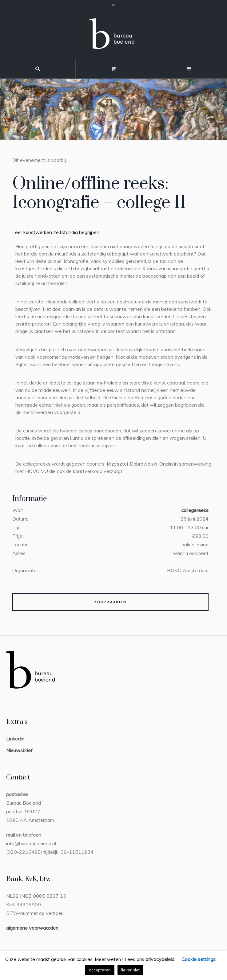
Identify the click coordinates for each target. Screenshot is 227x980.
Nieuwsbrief (19, 750)
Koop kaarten (110, 602)
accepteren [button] (100, 970)
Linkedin (15, 739)
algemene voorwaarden (32, 928)
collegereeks (195, 510)
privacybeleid (160, 959)
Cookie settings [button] (199, 959)
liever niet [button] (130, 970)
